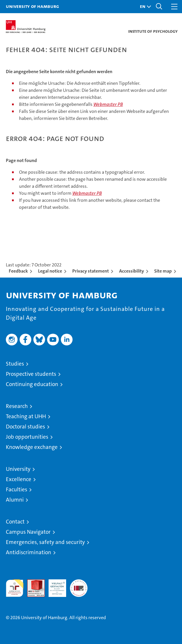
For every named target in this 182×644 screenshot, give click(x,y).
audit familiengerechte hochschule (15, 588)
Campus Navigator (28, 532)
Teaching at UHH (26, 416)
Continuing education (32, 384)
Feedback (18, 271)
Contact (15, 522)
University (18, 469)
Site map (163, 271)
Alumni (15, 500)
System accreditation (79, 586)
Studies (15, 364)
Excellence (19, 479)
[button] (144, 7)
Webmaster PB (108, 104)
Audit (33, 582)
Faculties (17, 489)
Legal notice (50, 271)
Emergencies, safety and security (45, 542)
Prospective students (31, 374)
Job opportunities (27, 437)
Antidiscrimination (29, 552)
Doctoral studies (25, 427)
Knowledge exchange (32, 447)
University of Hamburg (32, 6)
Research (17, 406)
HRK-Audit (54, 586)
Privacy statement (91, 271)
